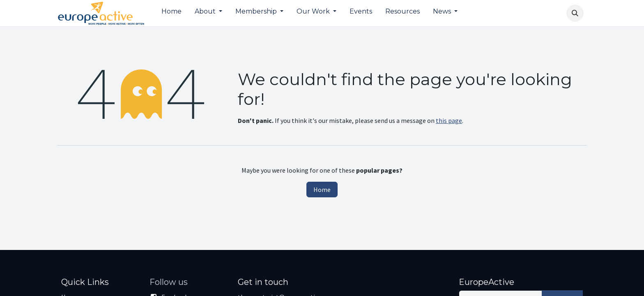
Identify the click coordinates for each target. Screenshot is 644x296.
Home (322, 190)
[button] (575, 13)
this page (449, 120)
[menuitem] (171, 13)
